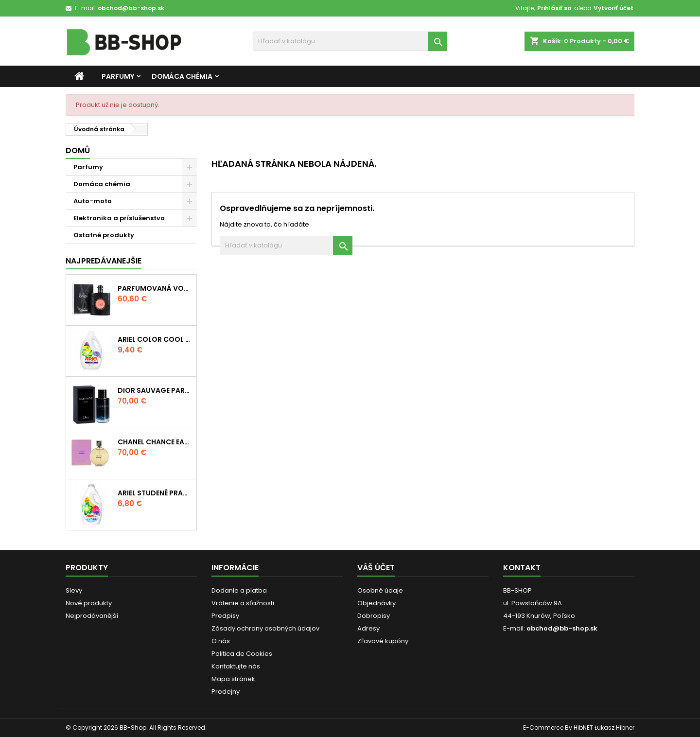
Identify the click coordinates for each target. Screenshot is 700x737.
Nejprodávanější (92, 616)
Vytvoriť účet (613, 8)
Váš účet (376, 568)
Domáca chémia (182, 76)
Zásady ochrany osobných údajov (265, 628)
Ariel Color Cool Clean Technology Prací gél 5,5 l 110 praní (155, 339)
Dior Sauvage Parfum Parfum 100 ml (155, 390)
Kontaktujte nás (236, 666)
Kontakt (522, 568)
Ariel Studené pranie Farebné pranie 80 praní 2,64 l (155, 493)
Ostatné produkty (104, 235)
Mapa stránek (233, 679)
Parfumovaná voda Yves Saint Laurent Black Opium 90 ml (155, 288)
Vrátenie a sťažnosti (243, 603)
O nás (221, 641)
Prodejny (226, 692)
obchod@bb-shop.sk (131, 8)
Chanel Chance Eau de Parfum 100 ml (155, 442)
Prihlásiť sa (554, 8)
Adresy (368, 628)
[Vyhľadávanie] (350, 41)
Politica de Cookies (242, 654)
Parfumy (118, 76)
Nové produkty (89, 603)
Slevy (74, 590)
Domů (78, 150)
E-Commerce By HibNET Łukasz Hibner (579, 728)
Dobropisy (374, 616)
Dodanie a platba (239, 590)
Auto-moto (93, 201)
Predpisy (225, 616)
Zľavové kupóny (383, 641)
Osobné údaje (380, 590)
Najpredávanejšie (104, 261)
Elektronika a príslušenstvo (119, 218)
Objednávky (376, 603)
